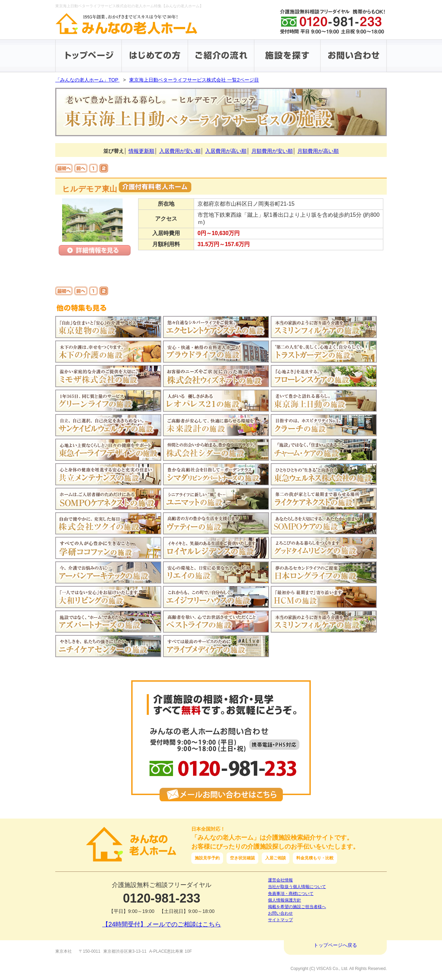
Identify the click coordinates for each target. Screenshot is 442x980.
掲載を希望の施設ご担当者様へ (297, 907)
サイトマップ (280, 920)
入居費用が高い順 (226, 151)
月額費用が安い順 (272, 151)
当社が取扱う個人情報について (297, 887)
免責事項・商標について (291, 894)
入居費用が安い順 (180, 151)
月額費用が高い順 (318, 151)
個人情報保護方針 (285, 900)
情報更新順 (141, 151)
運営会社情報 (280, 880)
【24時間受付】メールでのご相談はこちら (162, 924)
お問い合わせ (280, 913)
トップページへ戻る (335, 945)
